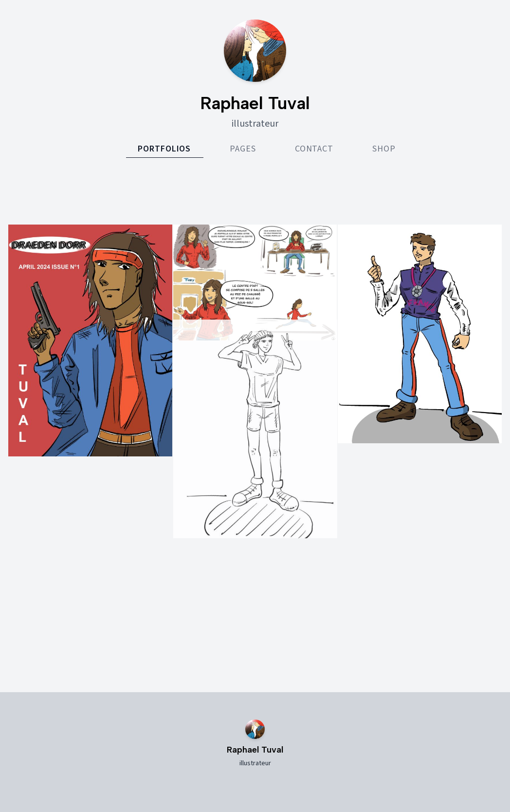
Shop (384, 149)
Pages (243, 149)
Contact (314, 149)
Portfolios (164, 149)
